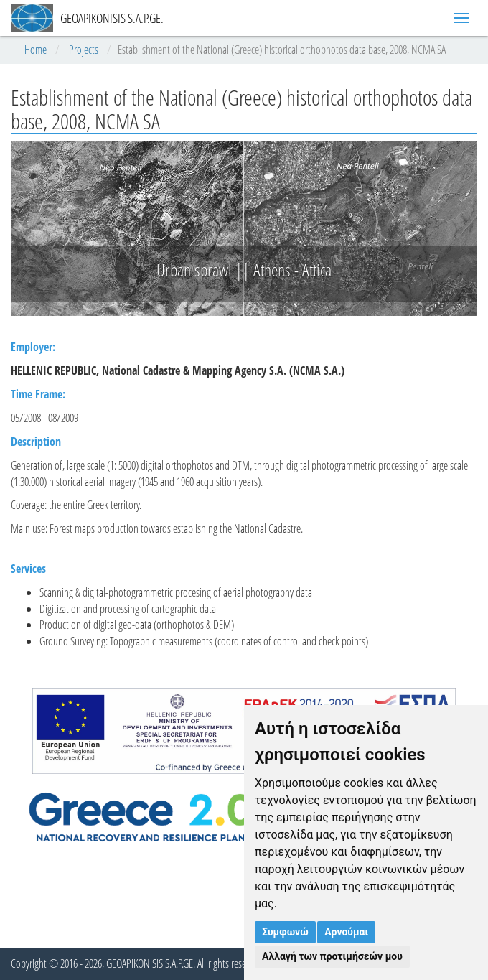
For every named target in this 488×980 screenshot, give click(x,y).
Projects (84, 50)
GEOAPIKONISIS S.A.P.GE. (87, 18)
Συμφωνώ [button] (285, 932)
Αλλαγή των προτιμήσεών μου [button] (332, 956)
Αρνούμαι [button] (346, 932)
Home (36, 50)
